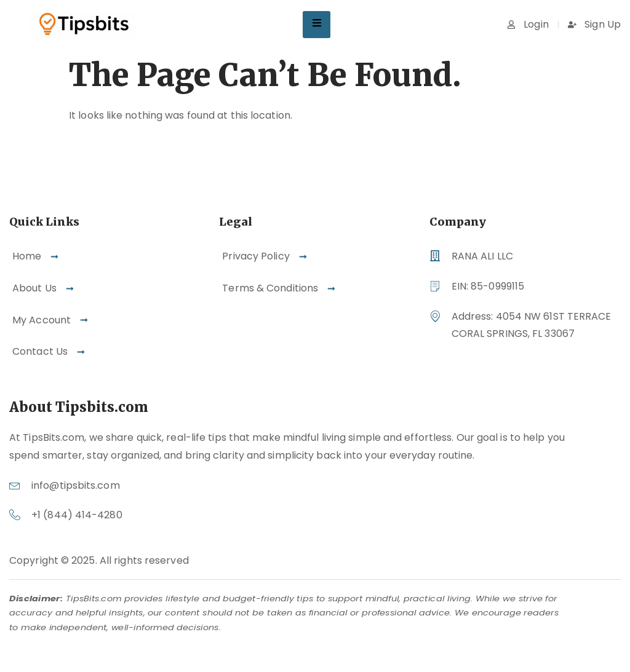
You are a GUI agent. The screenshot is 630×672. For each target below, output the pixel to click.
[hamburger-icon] (317, 25)
